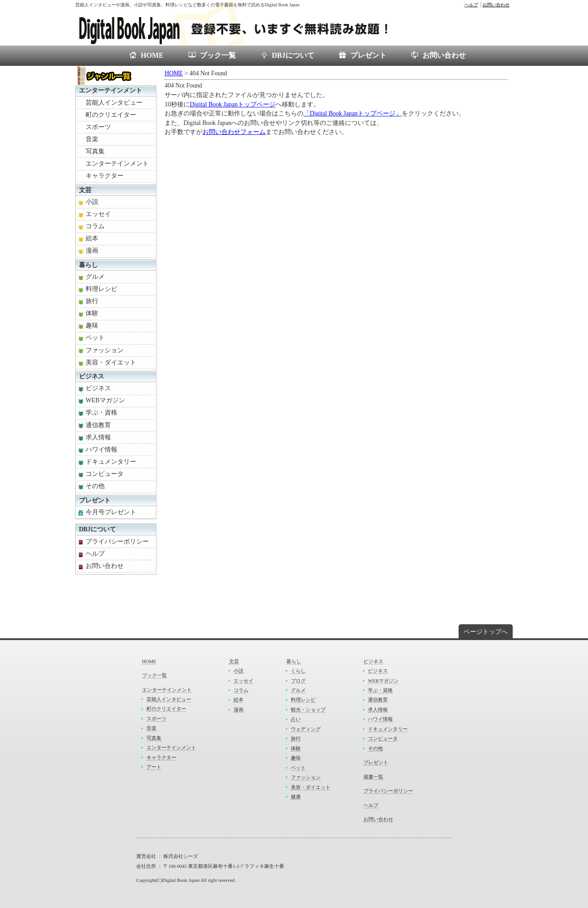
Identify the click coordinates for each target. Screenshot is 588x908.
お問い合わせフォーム (234, 132)
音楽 (92, 139)
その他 (95, 486)
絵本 (92, 238)
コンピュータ (105, 474)
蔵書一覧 (373, 777)
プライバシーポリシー (117, 542)
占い (296, 719)
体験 (92, 313)
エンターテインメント (110, 90)
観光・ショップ (308, 710)
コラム (95, 226)
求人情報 (98, 437)
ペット (95, 338)
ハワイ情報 (101, 449)
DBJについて (293, 55)
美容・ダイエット (111, 362)
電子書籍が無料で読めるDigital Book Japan (244, 28)
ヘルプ (471, 5)
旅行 (92, 301)
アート (154, 767)
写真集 (95, 151)
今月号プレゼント (111, 512)
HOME (152, 55)
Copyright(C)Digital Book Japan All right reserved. (186, 880)
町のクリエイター (111, 115)
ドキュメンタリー (111, 462)
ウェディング (306, 729)
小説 (92, 202)
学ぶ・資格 (101, 413)
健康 (296, 797)
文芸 (85, 190)
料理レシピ (101, 289)
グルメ (95, 277)
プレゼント (368, 55)
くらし (298, 671)
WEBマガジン (105, 400)
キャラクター (105, 176)
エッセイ (98, 214)
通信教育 (98, 425)
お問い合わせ (496, 5)
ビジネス (92, 376)
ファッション (105, 350)
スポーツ (98, 127)
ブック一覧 (218, 55)
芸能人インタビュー (114, 103)
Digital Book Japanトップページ (233, 104)
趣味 (92, 325)
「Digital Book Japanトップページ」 (353, 113)
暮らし (88, 265)
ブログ (298, 681)
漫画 (92, 251)
